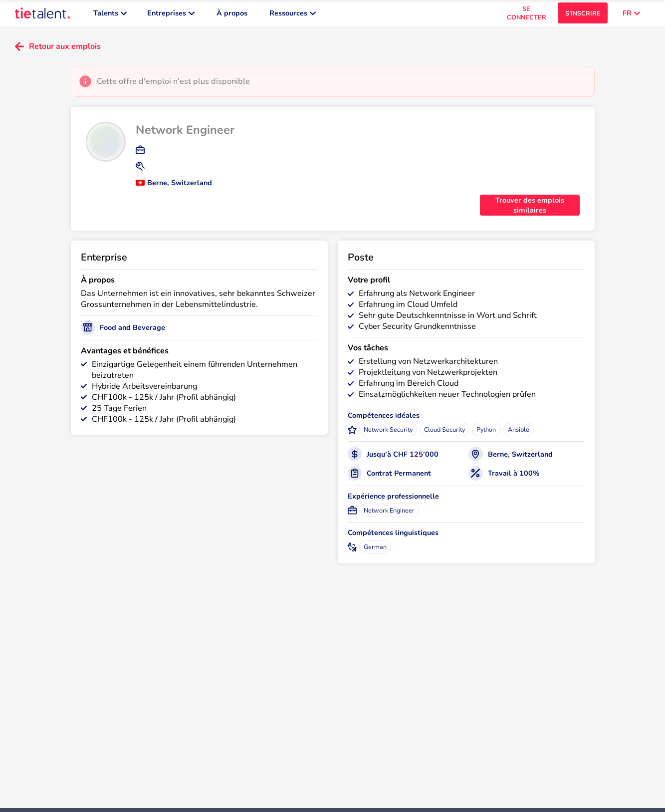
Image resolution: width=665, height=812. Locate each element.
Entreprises (171, 15)
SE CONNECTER (527, 15)
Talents (110, 15)
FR (631, 15)
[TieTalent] (42, 15)
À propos (232, 15)
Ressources (293, 15)
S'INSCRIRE (583, 15)
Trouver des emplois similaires (530, 209)
